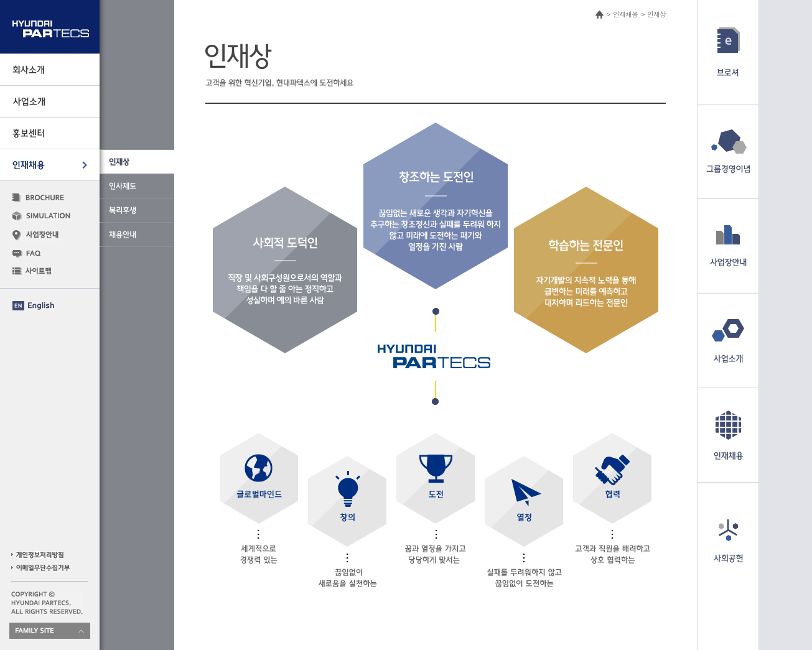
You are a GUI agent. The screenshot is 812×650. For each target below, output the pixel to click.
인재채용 (625, 14)
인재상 (656, 14)
